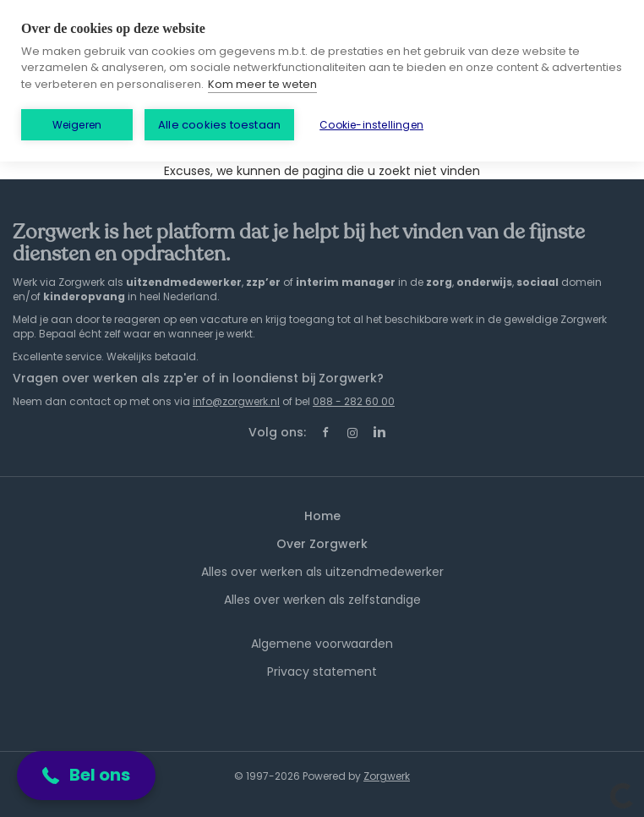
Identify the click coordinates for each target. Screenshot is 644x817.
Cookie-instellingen (371, 125)
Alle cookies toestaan (219, 125)
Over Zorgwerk (322, 544)
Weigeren (77, 125)
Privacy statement (322, 672)
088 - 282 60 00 (354, 401)
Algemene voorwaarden (322, 644)
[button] (86, 776)
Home (322, 516)
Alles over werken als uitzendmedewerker (322, 572)
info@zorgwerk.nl (236, 401)
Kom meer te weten (262, 84)
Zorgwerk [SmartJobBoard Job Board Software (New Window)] (387, 776)
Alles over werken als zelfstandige (322, 600)
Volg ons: (277, 432)
